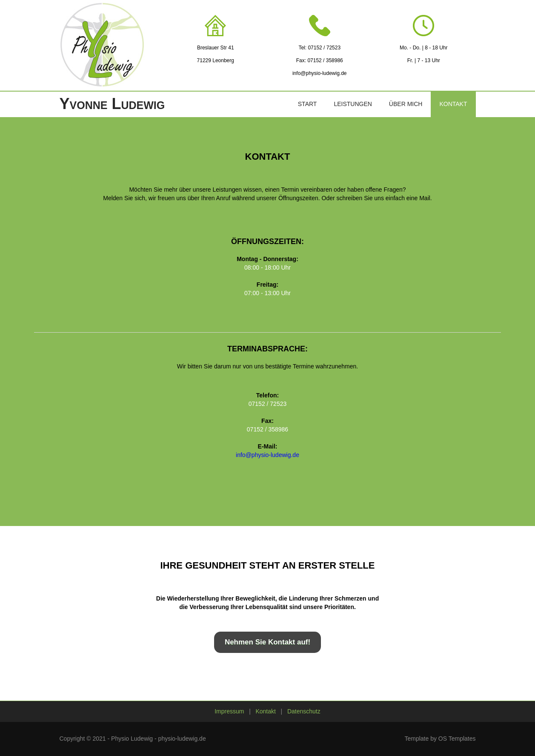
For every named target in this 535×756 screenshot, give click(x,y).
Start (308, 104)
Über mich (406, 104)
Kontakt (453, 104)
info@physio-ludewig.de (320, 73)
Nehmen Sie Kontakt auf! (267, 642)
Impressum (229, 711)
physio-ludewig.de (182, 739)
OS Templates (457, 739)
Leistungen (353, 104)
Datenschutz (304, 711)
